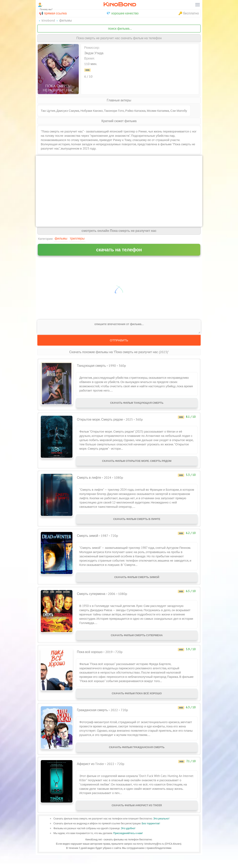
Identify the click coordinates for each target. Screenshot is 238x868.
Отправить (119, 340)
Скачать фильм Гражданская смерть (137, 758)
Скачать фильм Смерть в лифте (137, 523)
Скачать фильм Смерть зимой (137, 583)
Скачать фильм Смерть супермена (137, 643)
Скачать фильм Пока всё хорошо (137, 702)
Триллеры (77, 238)
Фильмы (61, 238)
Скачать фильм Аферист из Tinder (137, 818)
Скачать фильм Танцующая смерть (137, 404)
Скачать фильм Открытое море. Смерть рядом (137, 463)
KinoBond (120, 4)
